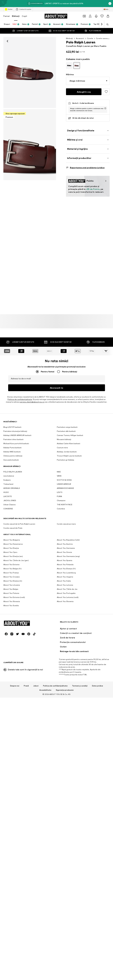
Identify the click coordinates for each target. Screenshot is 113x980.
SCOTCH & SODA (64, 566)
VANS (59, 562)
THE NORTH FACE (65, 591)
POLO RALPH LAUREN (13, 558)
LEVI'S (60, 579)
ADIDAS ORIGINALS (12, 575)
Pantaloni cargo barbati (67, 513)
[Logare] (90, 16)
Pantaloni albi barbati (66, 518)
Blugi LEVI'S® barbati (12, 513)
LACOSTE (8, 583)
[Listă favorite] (102, 16)
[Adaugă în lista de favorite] (106, 92)
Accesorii (80, 38)
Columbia (61, 595)
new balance (9, 562)
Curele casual (102, 38)
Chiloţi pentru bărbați (13, 542)
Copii (24, 16)
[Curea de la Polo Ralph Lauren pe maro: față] (30, 73)
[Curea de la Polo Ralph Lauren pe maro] (30, 145)
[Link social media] (6, 711)
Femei (7, 16)
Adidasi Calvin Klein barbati (69, 530)
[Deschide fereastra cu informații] (110, 4)
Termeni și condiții (80, 762)
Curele (90, 38)
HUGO (6, 579)
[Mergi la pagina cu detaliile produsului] (69, 66)
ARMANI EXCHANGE (65, 575)
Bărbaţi (16, 16)
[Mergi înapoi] (7, 41)
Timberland (8, 570)
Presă (26, 762)
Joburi (36, 762)
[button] (88, 81)
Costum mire (62, 534)
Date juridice (98, 762)
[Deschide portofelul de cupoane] (84, 16)
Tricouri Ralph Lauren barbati (69, 542)
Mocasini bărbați (64, 526)
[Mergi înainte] (102, 24)
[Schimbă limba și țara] (106, 9)
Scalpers (7, 566)
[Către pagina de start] (56, 16)
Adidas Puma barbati (12, 534)
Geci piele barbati (11, 546)
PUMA (59, 583)
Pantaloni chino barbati (13, 526)
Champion (61, 587)
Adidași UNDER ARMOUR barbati (17, 522)
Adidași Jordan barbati (67, 538)
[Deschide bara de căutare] (107, 24)
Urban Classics (9, 591)
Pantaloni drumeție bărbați (15, 518)
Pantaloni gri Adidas (66, 546)
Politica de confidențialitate (55, 762)
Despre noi (15, 762)
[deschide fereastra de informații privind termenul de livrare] (105, 108)
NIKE (59, 558)
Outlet (9, 9)
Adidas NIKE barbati (12, 538)
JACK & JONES (10, 587)
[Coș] (108, 16)
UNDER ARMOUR (64, 570)
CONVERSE (8, 595)
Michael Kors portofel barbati (16, 530)
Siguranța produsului (65, 767)
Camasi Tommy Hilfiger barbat (70, 522)
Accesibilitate (45, 767)
